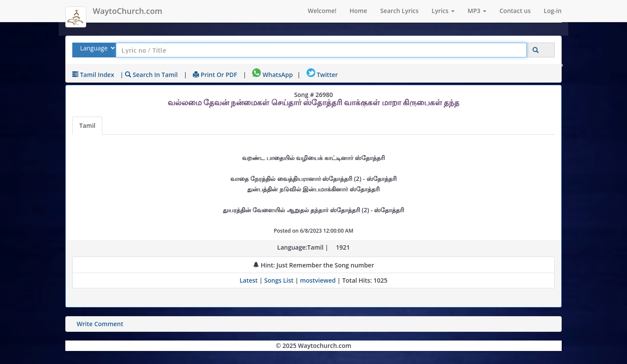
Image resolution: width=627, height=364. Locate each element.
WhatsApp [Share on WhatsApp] (272, 75)
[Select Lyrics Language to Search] (96, 48)
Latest (249, 280)
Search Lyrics (399, 11)
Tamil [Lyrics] (87, 125)
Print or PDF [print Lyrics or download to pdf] (215, 75)
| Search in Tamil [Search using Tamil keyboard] (149, 75)
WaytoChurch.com (128, 11)
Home (359, 11)
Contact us (515, 11)
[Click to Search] (536, 50)
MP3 (477, 11)
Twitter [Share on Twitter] (322, 75)
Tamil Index (93, 75)
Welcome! (322, 11)
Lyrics (443, 11)
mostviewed (318, 280)
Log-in (553, 11)
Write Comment (100, 324)
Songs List (279, 280)
